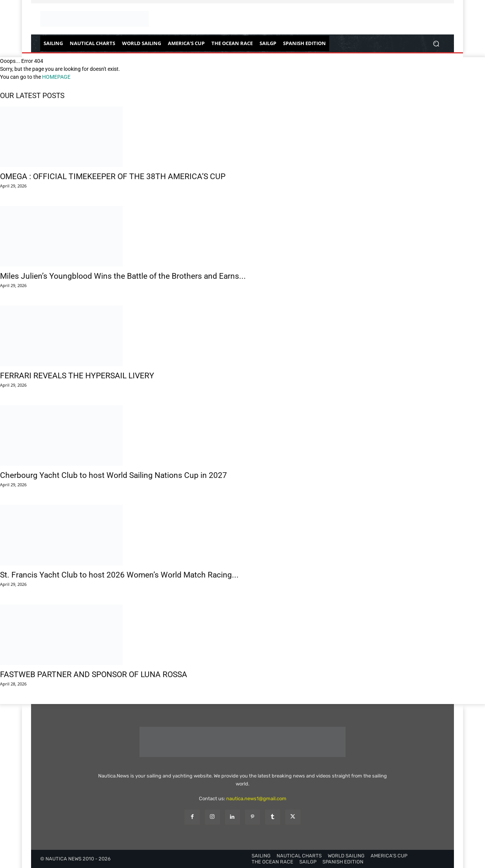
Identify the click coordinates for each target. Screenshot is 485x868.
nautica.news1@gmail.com (256, 799)
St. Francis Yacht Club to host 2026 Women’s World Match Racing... (119, 575)
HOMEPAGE (56, 77)
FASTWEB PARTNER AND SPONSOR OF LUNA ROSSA (94, 674)
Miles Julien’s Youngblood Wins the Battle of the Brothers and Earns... (123, 276)
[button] (436, 43)
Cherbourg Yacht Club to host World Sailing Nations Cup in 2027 (113, 475)
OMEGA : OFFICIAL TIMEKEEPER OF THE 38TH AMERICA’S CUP (113, 176)
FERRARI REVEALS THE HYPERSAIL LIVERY (77, 376)
